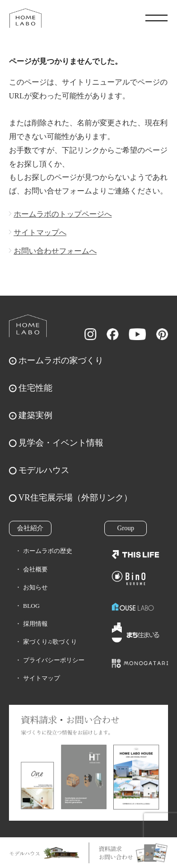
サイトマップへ (40, 232)
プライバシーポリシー (54, 660)
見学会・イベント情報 (61, 443)
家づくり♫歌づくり (50, 642)
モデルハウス (44, 470)
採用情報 (35, 624)
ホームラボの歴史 (48, 551)
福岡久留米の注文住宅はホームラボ (25, 18)
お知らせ (35, 587)
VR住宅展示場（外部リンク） (75, 498)
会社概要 (35, 569)
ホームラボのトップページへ (63, 214)
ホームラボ (28, 326)
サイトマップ (42, 678)
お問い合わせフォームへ (55, 251)
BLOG (31, 606)
